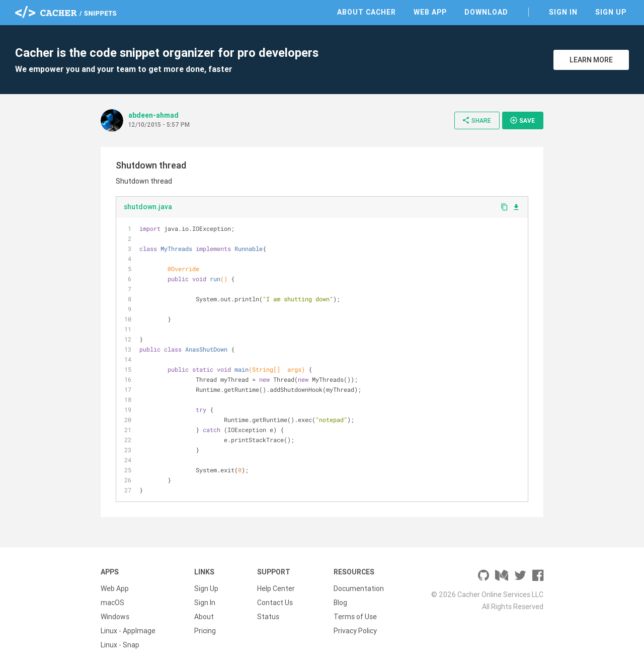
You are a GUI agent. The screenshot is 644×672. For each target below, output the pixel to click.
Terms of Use (355, 617)
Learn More (591, 60)
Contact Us (275, 603)
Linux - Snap (120, 645)
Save (522, 120)
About (204, 617)
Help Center (276, 589)
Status (268, 617)
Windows (115, 617)
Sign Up (611, 12)
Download (486, 12)
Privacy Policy (355, 631)
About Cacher (367, 12)
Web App (430, 12)
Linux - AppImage (128, 631)
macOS (112, 603)
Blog (340, 603)
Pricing (205, 631)
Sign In (563, 12)
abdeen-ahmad (153, 115)
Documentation (359, 589)
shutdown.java (148, 207)
